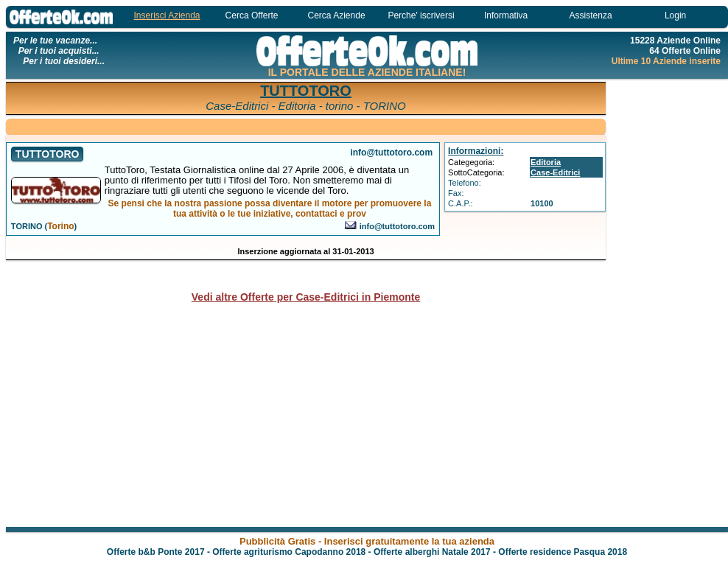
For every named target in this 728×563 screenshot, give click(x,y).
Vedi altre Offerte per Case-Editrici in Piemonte (306, 297)
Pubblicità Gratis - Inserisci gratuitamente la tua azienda (367, 541)
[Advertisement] (306, 126)
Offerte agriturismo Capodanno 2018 (289, 552)
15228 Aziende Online (675, 41)
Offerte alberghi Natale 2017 (432, 552)
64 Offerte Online (685, 51)
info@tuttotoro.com (397, 226)
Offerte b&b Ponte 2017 (156, 552)
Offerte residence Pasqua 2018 (563, 552)
